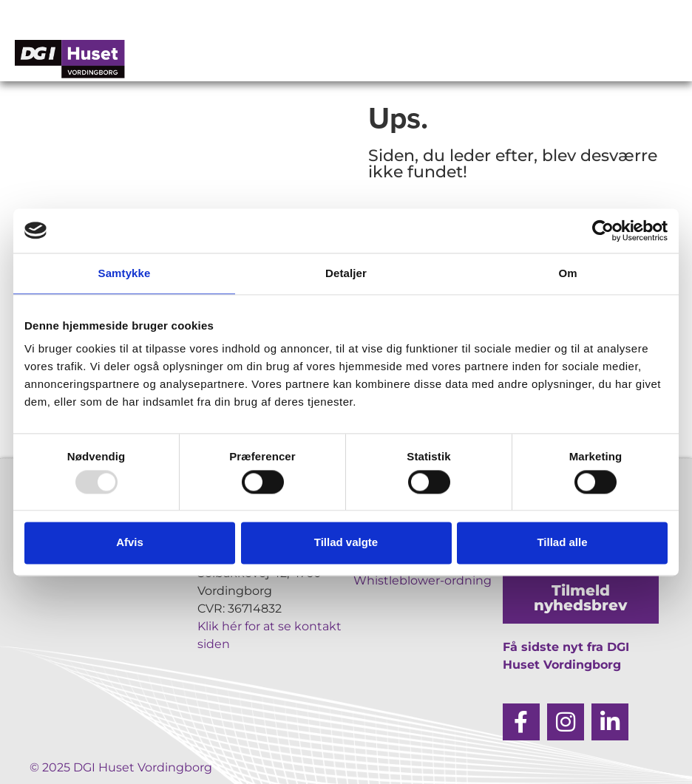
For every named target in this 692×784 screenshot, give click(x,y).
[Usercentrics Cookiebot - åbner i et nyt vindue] (603, 231)
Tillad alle (562, 543)
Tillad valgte (346, 543)
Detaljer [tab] (346, 273)
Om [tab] (567, 273)
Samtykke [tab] (125, 273)
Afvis (130, 543)
